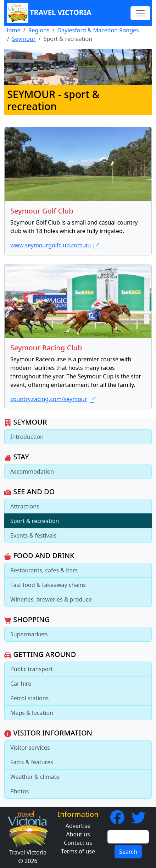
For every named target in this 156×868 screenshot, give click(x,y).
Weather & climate (35, 777)
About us (78, 834)
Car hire (21, 684)
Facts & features (32, 762)
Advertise (78, 826)
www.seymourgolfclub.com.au (55, 245)
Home (12, 30)
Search (128, 852)
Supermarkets (29, 634)
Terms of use (78, 851)
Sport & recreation (35, 521)
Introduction (27, 437)
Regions (39, 30)
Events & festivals (33, 535)
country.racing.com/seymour (53, 399)
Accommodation (32, 471)
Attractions (25, 506)
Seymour (24, 39)
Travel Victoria (49, 13)
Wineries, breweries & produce (51, 599)
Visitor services (30, 748)
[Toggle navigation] (140, 13)
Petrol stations (29, 698)
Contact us (78, 843)
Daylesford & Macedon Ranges (98, 30)
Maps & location (32, 713)
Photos (19, 791)
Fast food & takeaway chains (48, 585)
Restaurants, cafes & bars (44, 570)
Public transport (32, 669)
